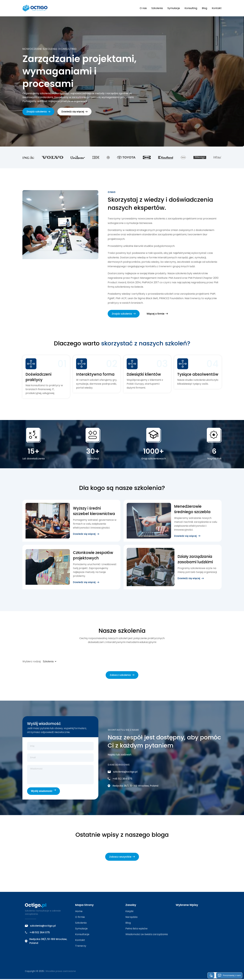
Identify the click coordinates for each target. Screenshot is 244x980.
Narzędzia (131, 918)
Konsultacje (82, 935)
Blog (204, 8)
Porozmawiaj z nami (229, 975)
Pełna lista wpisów (136, 929)
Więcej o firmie (158, 314)
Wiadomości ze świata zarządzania (147, 935)
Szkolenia (157, 8)
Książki (129, 912)
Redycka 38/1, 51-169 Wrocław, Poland (133, 787)
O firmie (80, 918)
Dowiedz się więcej (75, 112)
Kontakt (217, 8)
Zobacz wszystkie (122, 858)
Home (79, 912)
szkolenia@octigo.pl (123, 773)
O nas (143, 8)
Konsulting (191, 8)
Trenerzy (81, 947)
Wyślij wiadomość (43, 792)
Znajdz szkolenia (39, 112)
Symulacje (174, 8)
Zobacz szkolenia (122, 676)
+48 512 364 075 (120, 780)
